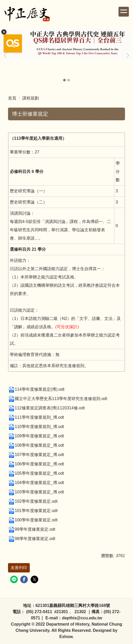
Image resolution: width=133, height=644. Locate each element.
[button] (4, 32)
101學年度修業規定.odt (33, 511)
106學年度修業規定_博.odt (36, 464)
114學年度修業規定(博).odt (36, 389)
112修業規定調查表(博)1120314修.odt (46, 408)
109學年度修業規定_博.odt (36, 436)
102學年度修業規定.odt (33, 501)
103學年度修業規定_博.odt (36, 492)
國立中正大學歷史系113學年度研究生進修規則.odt (58, 399)
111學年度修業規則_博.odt (36, 417)
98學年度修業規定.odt (32, 539)
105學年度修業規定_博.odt (36, 473)
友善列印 (19, 568)
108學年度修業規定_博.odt (36, 445)
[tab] (64, 80)
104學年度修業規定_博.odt (36, 483)
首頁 (12, 98)
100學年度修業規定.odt (33, 520)
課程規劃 (31, 98)
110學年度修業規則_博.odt (36, 427)
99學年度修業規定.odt (32, 529)
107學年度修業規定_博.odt (36, 455)
